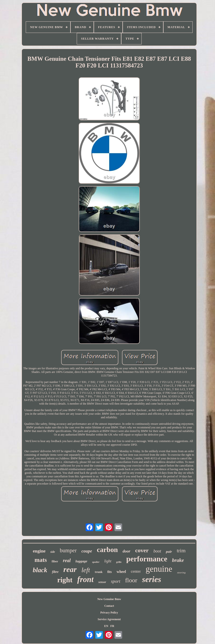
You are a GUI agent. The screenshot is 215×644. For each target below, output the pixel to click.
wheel (121, 572)
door (126, 551)
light (108, 561)
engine (39, 551)
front (85, 579)
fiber (55, 561)
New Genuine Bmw (109, 599)
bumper (68, 550)
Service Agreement (109, 619)
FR (112, 626)
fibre (55, 572)
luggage (81, 561)
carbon (107, 550)
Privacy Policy (109, 613)
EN (106, 626)
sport (116, 581)
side (53, 552)
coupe (87, 551)
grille (119, 562)
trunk (99, 572)
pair (169, 552)
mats (41, 560)
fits (110, 572)
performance (147, 559)
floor (131, 580)
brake (178, 560)
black (40, 570)
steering (181, 572)
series (152, 579)
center (136, 571)
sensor (102, 582)
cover (142, 550)
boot (157, 551)
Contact (109, 606)
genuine (159, 569)
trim (181, 550)
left (86, 570)
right (65, 580)
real (67, 560)
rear (70, 569)
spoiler (96, 562)
